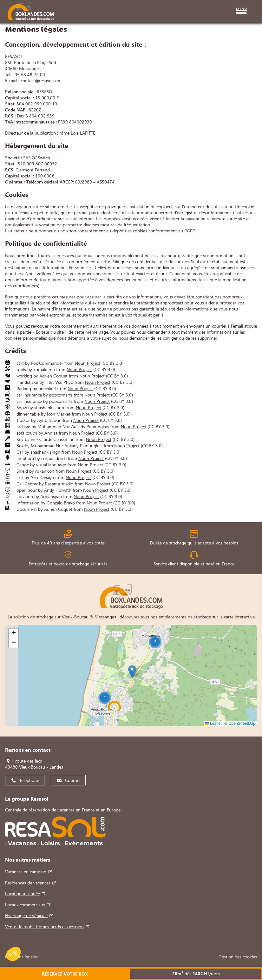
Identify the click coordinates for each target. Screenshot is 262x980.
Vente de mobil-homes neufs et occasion (44, 927)
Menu (241, 8)
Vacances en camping (26, 872)
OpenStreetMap (242, 723)
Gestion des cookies (238, 957)
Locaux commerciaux (25, 905)
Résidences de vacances (28, 883)
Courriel (73, 780)
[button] (155, 642)
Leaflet (213, 723)
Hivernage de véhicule (26, 915)
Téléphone (29, 780)
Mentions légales (21, 957)
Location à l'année (23, 893)
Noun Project (88, 363)
